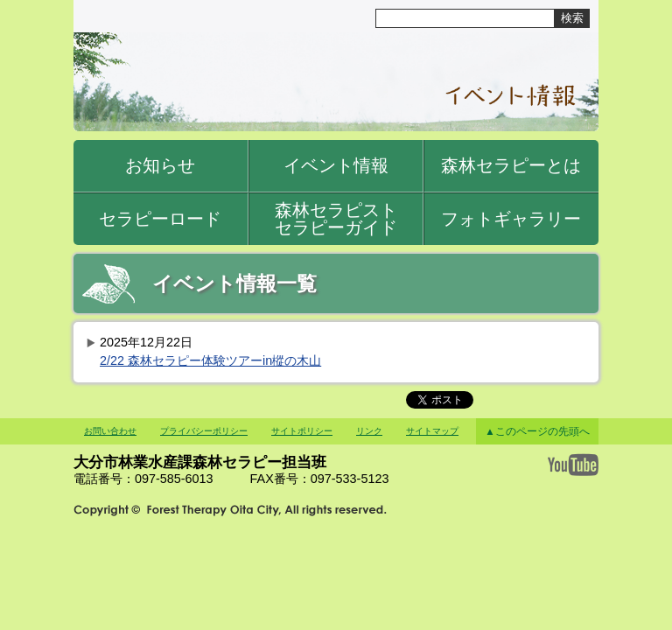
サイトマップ (432, 431)
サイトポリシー (302, 431)
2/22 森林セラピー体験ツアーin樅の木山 (210, 360)
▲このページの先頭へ (537, 431)
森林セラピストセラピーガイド (336, 219)
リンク (369, 431)
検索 (572, 18)
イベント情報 (336, 165)
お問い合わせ (110, 431)
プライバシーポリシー (204, 431)
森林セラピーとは (511, 165)
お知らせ (160, 165)
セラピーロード (160, 219)
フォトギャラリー (511, 219)
